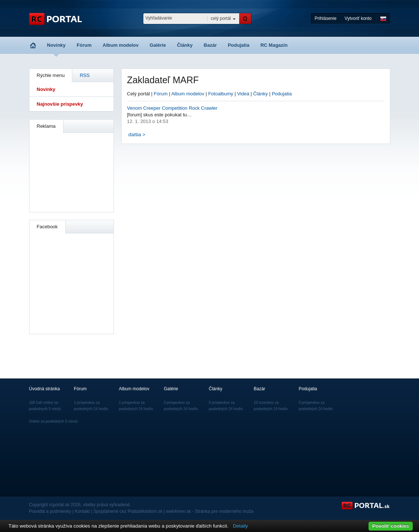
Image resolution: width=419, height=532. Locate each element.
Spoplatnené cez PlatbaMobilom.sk (128, 511)
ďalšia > (137, 135)
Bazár (210, 45)
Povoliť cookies (391, 526)
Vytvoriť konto (358, 18)
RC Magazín (274, 45)
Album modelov (121, 45)
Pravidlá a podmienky (50, 511)
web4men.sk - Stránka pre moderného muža (210, 511)
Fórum (84, 45)
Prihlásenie (326, 18)
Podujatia (239, 45)
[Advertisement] (72, 172)
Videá (243, 94)
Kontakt (82, 511)
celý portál (221, 18)
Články (185, 45)
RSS (85, 75)
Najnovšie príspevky (60, 104)
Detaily (240, 526)
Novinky (57, 45)
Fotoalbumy (221, 94)
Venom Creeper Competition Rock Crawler (172, 108)
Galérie (158, 45)
